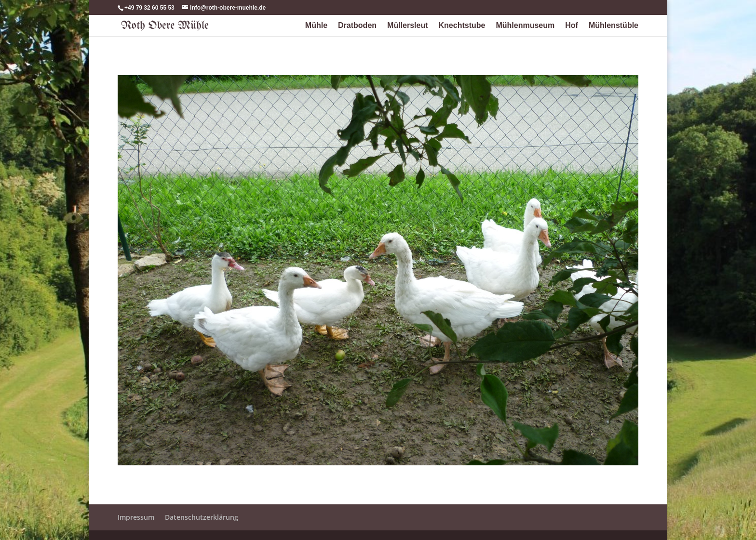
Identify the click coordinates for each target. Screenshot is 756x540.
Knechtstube (462, 26)
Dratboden (357, 26)
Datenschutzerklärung (202, 517)
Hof (572, 26)
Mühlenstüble (614, 26)
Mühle (316, 26)
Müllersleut (407, 26)
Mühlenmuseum (525, 26)
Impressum (136, 517)
